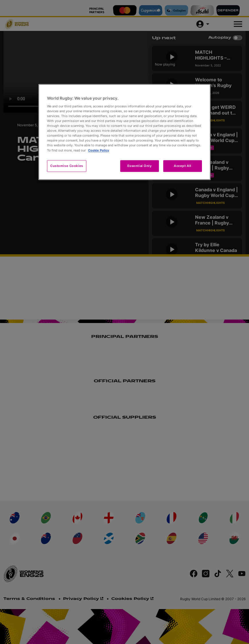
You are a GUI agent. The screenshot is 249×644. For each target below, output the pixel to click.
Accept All (183, 166)
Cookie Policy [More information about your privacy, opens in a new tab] (99, 150)
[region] (124, 132)
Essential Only (140, 166)
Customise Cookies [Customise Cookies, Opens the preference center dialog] (67, 166)
